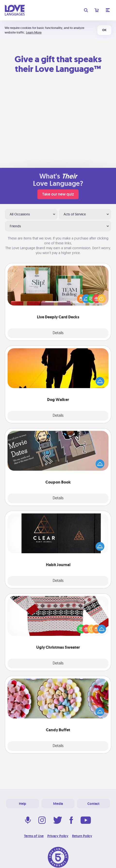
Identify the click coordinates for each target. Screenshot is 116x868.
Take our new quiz (58, 194)
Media (58, 804)
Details (58, 333)
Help (23, 804)
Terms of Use (34, 836)
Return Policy (82, 836)
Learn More (34, 32)
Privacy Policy (58, 836)
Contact (93, 804)
